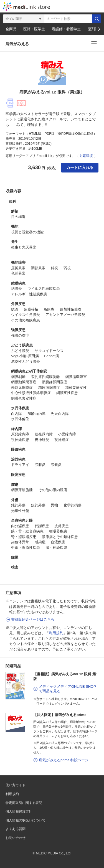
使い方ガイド (16, 785)
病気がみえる (17, 44)
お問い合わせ (16, 838)
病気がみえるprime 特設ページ (64, 760)
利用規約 (56, 633)
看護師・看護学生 (66, 29)
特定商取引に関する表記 (24, 803)
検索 (97, 19)
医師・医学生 (34, 29)
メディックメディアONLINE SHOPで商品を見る (67, 689)
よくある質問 (16, 829)
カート (71, 6)
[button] (99, 29)
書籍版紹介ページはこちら (33, 619)
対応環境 (86, 156)
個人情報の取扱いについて (26, 820)
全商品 (11, 29)
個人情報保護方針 (19, 811)
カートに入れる (80, 167)
